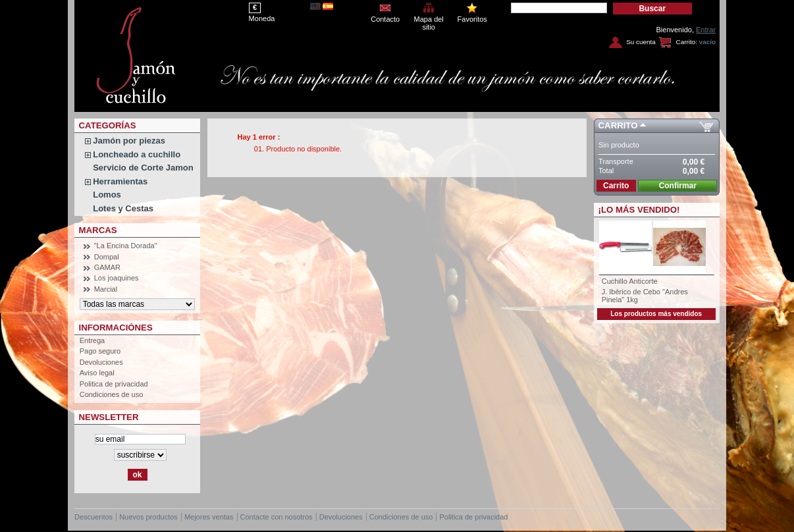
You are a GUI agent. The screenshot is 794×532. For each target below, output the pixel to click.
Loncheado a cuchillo (137, 154)
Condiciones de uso (112, 394)
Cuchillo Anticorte (630, 281)
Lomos (107, 195)
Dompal (107, 257)
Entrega (93, 340)
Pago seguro (100, 351)
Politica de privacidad (114, 384)
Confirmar (678, 186)
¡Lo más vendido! (639, 210)
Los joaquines (117, 278)
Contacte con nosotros (277, 517)
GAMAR (107, 267)
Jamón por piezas (129, 141)
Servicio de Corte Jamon (143, 168)
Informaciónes (116, 328)
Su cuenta (641, 42)
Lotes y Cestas (123, 208)
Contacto (385, 19)
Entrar (706, 30)
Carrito (618, 125)
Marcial (106, 289)
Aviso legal (97, 373)
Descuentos (93, 517)
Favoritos (472, 19)
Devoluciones (101, 362)
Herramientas (120, 181)
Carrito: (687, 42)
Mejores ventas (209, 517)
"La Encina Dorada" (126, 246)
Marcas (98, 230)
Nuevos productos (148, 517)
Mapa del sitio (429, 20)
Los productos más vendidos (656, 314)
